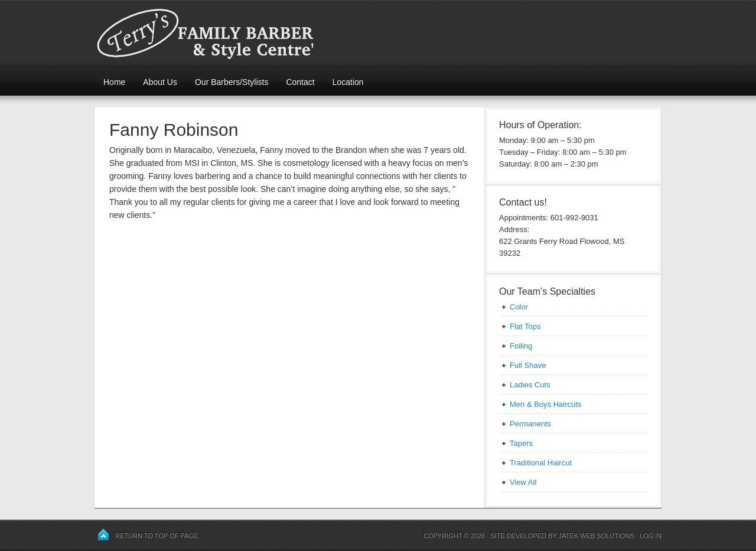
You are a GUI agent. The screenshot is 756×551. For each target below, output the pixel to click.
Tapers (521, 443)
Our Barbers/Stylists (232, 82)
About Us (160, 82)
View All (523, 482)
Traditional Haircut (541, 463)
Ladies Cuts (530, 385)
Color (519, 307)
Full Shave (528, 365)
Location (348, 82)
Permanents (530, 424)
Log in (651, 536)
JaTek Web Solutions (596, 536)
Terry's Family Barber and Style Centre (378, 34)
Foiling (521, 346)
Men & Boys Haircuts (545, 404)
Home (114, 82)
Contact (300, 82)
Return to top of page (157, 536)
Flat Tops (525, 326)
